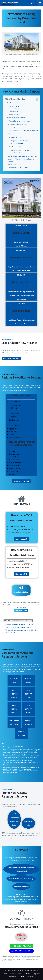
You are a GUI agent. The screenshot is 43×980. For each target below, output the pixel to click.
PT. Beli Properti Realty (13, 970)
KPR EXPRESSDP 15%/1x (14, 722)
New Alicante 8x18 (15, 147)
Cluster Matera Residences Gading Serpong (20, 624)
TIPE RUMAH (11, 134)
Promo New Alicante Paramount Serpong (20, 159)
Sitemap (28, 974)
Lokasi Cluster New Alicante (16, 118)
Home (5, 974)
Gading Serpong (14, 114)
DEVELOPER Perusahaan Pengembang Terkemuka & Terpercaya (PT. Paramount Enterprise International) (21, 287)
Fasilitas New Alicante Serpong (17, 124)
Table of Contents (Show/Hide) (15, 99)
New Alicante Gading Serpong (17, 103)
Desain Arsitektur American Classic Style (21, 879)
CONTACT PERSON (13, 164)
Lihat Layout (21, 539)
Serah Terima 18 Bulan (21, 590)
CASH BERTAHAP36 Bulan (14, 709)
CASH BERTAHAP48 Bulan (28, 709)
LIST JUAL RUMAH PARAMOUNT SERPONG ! (18, 621)
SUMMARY (10, 162)
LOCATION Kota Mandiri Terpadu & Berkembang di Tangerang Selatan (21, 314)
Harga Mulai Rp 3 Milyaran (19, 141)
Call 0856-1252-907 (21, 951)
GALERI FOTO (21, 610)
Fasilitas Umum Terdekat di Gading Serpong (23, 130)
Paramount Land (14, 111)
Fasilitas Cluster (14, 128)
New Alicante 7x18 (15, 137)
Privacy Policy (14, 976)
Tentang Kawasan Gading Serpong (20, 121)
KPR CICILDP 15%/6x (21, 734)
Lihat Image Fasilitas (21, 481)
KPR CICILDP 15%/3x (28, 722)
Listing (20, 974)
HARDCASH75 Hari (28, 681)
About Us (13, 974)
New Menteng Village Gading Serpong (18, 627)
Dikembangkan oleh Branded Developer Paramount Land (21, 869)
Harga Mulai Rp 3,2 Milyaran (20, 150)
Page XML (37, 974)
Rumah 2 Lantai (14, 106)
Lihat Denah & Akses (11, 359)
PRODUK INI (21, 937)
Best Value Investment (21, 886)
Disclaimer (30, 976)
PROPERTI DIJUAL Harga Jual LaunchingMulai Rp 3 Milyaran (21, 236)
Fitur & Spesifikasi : (17, 143)
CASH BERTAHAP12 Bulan (14, 694)
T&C (23, 976)
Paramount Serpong (15, 109)
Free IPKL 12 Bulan (28, 823)
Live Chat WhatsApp (21, 946)
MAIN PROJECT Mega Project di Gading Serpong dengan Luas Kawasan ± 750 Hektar (21, 260)
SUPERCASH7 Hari (14, 681)
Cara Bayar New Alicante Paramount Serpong (22, 156)
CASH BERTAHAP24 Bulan (28, 694)
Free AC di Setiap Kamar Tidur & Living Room (14, 819)
